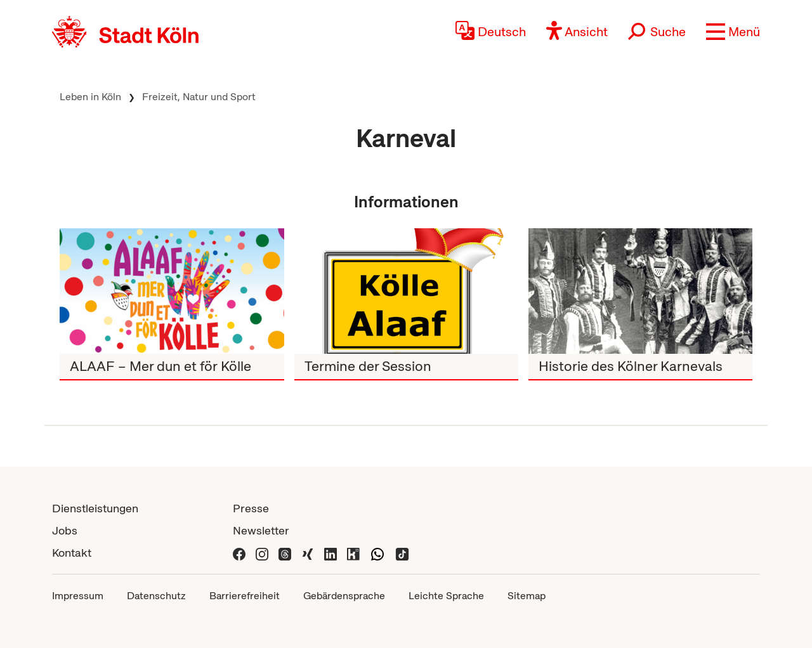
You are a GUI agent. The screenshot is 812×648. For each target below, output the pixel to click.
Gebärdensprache (344, 596)
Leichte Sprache (446, 596)
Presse (251, 508)
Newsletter (261, 530)
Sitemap (527, 596)
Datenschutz (156, 596)
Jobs (65, 530)
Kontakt (72, 553)
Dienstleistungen (95, 508)
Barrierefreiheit (245, 596)
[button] (733, 32)
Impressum (78, 596)
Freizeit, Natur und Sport (199, 97)
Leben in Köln (90, 97)
